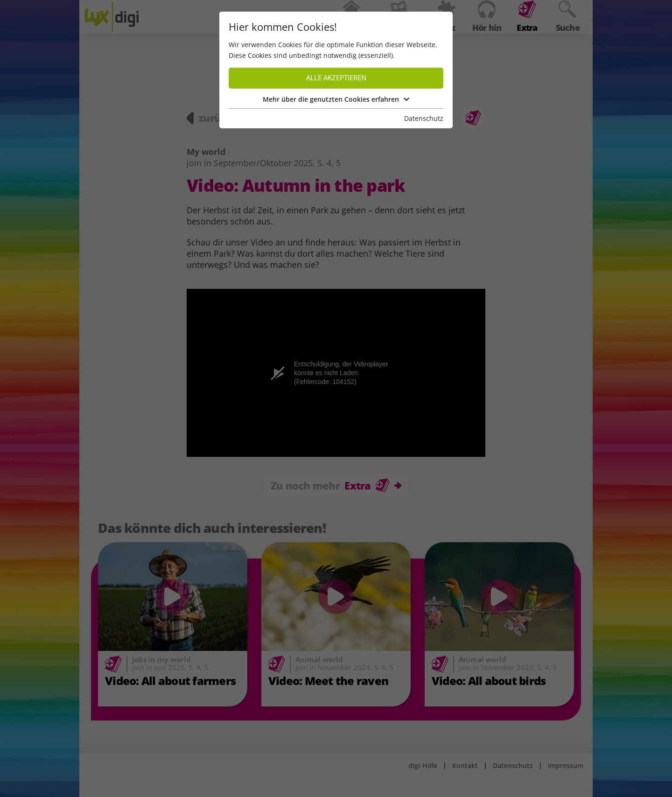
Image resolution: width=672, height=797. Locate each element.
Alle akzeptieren (336, 78)
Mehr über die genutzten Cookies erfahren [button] (336, 99)
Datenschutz (424, 118)
